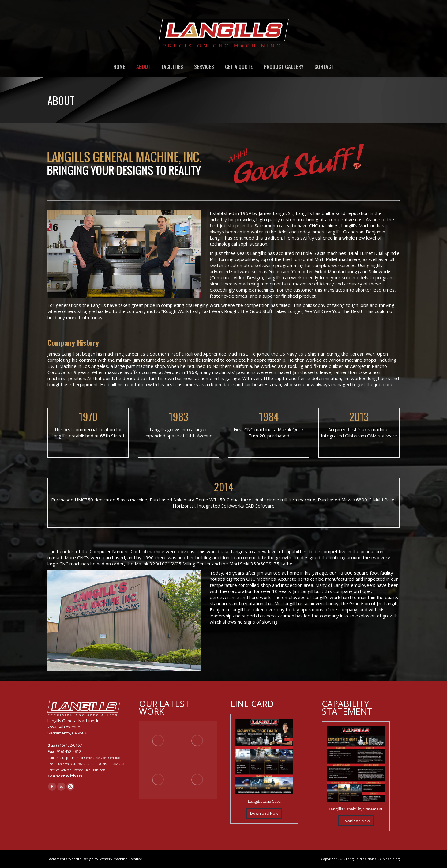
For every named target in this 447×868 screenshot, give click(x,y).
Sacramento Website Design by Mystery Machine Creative (95, 859)
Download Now (264, 813)
